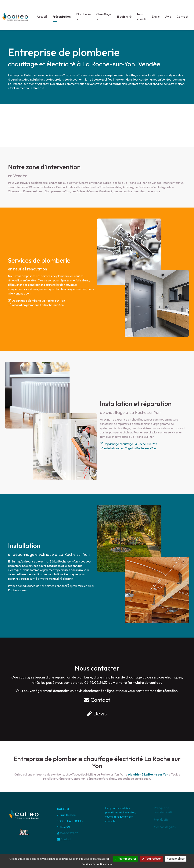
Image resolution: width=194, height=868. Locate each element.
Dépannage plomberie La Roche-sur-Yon (36, 301)
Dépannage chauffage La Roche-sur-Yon (128, 444)
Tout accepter (126, 859)
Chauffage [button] (104, 14)
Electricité (124, 15)
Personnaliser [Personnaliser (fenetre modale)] (176, 859)
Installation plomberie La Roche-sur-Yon (36, 305)
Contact (182, 15)
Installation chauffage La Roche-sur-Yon (128, 448)
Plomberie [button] (83, 14)
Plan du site (161, 819)
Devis (156, 15)
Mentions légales (165, 827)
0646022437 (69, 833)
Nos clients (142, 15)
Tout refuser (152, 859)
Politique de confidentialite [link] (97, 864)
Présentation (62, 15)
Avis (168, 15)
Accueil (42, 15)
